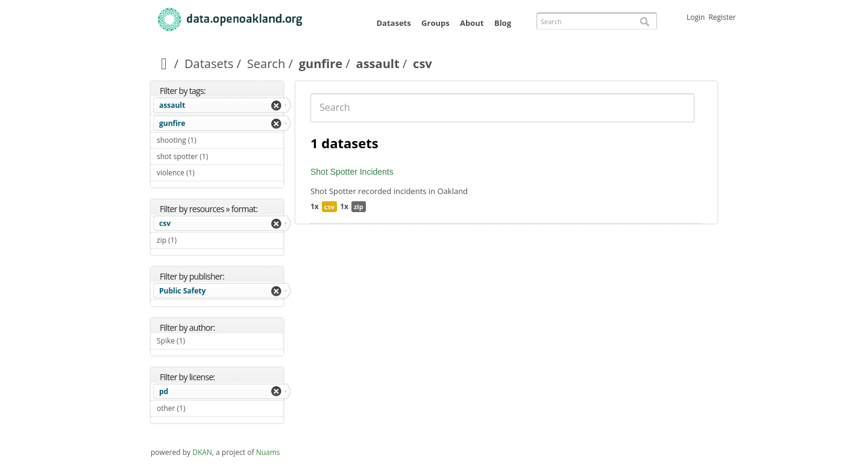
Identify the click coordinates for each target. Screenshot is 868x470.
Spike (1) (199, 341)
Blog (503, 23)
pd (164, 391)
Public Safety (182, 291)
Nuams (268, 452)
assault (378, 64)
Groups (436, 23)
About (472, 23)
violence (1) (209, 173)
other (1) (200, 408)
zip (359, 206)
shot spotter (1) (220, 158)
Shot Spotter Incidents (352, 172)
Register (722, 17)
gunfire (321, 64)
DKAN (202, 452)
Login (696, 17)
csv (165, 223)
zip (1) (191, 240)
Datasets (393, 23)
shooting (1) (210, 140)
